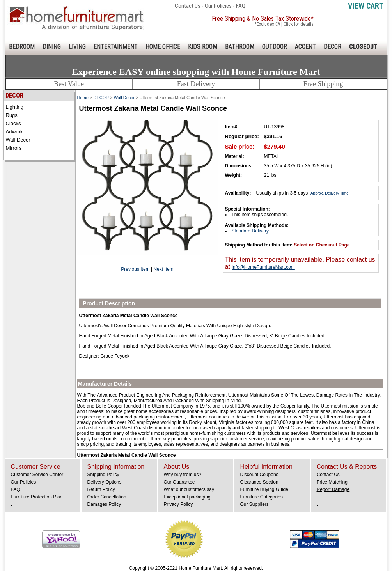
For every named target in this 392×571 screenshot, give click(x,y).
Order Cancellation (107, 497)
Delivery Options (105, 482)
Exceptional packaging (187, 497)
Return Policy (101, 489)
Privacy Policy (178, 504)
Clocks (13, 123)
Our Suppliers (255, 504)
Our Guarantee (179, 482)
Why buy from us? (183, 475)
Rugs (12, 115)
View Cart (366, 6)
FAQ (241, 6)
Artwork (14, 132)
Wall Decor (18, 140)
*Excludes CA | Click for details (284, 24)
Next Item (163, 269)
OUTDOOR (275, 47)
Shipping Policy (103, 475)
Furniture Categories (262, 497)
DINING (52, 47)
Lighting (15, 107)
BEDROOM (22, 47)
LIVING (77, 47)
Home (83, 98)
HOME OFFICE (163, 47)
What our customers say (189, 489)
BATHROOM (240, 47)
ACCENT (305, 47)
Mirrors (14, 148)
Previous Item (135, 269)
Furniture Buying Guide (264, 489)
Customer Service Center (37, 475)
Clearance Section (259, 482)
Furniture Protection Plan (37, 497)
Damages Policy (104, 504)
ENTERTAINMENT (116, 47)
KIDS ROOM (203, 47)
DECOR (333, 47)
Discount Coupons (259, 475)
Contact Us (188, 6)
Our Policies (218, 6)
